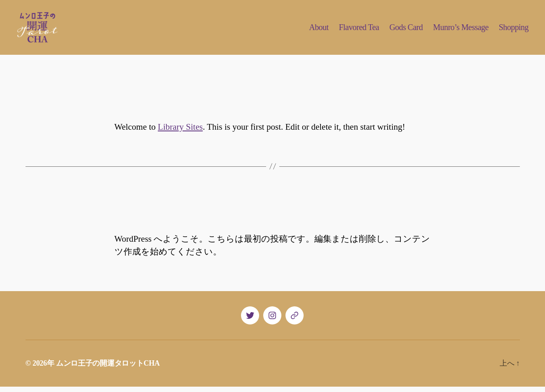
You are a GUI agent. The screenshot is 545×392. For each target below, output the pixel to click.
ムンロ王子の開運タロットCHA (108, 369)
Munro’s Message (461, 30)
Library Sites (180, 132)
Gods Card (406, 30)
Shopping (514, 30)
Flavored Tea (359, 30)
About (319, 30)
